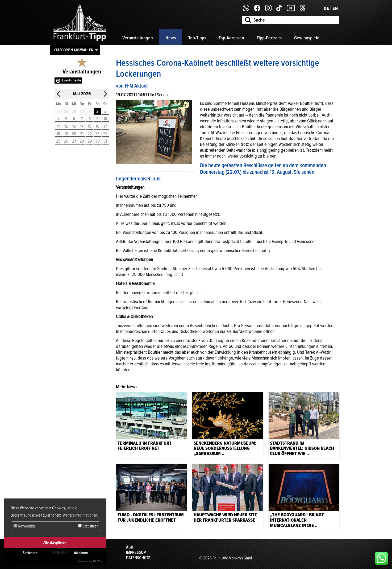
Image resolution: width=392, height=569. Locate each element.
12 (66, 126)
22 (90, 134)
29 (90, 141)
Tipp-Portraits (269, 38)
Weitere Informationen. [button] (80, 515)
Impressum (136, 552)
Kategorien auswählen (73, 50)
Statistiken (88, 526)
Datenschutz (138, 558)
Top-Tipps (197, 38)
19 (66, 134)
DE (326, 8)
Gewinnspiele (307, 38)
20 (74, 134)
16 (97, 126)
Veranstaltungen (138, 38)
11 (58, 126)
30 (97, 141)
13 (74, 126)
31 (105, 141)
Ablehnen (81, 553)
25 (58, 141)
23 (97, 134)
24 (105, 134)
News (171, 38)
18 (58, 134)
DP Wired (99, 561)
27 (74, 141)
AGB (130, 547)
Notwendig (24, 526)
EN (335, 8)
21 (82, 134)
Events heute (72, 80)
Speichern (30, 553)
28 (82, 141)
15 (89, 126)
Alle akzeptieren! (55, 543)
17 (105, 126)
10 (105, 119)
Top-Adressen (231, 38)
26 (66, 141)
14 (82, 126)
